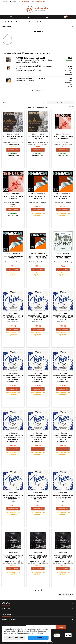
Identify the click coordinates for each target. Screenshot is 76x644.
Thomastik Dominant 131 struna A (30, 79)
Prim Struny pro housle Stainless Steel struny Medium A (38, 437)
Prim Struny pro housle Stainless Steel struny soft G (63, 318)
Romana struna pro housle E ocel (63, 257)
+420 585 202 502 (23, 2)
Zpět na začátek (66, 595)
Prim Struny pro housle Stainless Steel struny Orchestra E (13, 497)
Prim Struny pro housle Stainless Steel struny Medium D (38, 378)
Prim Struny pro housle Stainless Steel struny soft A (63, 437)
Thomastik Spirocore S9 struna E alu (63, 137)
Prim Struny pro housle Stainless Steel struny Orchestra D (13, 378)
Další (41, 590)
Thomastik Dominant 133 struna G (38, 197)
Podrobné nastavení (15, 638)
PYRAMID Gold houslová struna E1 (30, 58)
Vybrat (24, 103)
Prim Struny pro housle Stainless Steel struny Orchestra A (13, 437)
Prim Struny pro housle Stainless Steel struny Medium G (38, 318)
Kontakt (4, 2)
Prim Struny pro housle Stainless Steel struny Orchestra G (13, 318)
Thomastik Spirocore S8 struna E (13, 197)
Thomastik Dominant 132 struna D (63, 197)
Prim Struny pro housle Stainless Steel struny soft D (63, 378)
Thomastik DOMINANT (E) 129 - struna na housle (34, 67)
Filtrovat (61, 102)
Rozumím (38, 638)
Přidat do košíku (13, 150)
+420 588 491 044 (42, 2)
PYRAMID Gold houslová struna (13, 137)
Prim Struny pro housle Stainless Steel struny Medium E (38, 497)
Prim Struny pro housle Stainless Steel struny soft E (63, 497)
